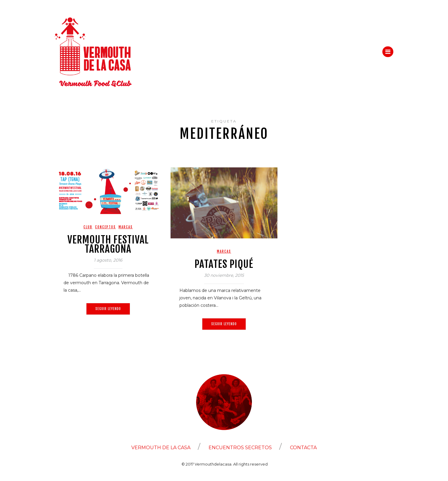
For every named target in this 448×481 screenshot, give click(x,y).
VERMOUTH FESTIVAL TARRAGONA (108, 244)
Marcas (126, 227)
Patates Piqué (224, 264)
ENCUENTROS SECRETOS (240, 448)
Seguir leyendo (108, 309)
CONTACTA (303, 448)
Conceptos (105, 227)
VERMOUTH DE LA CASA (161, 448)
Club (88, 227)
